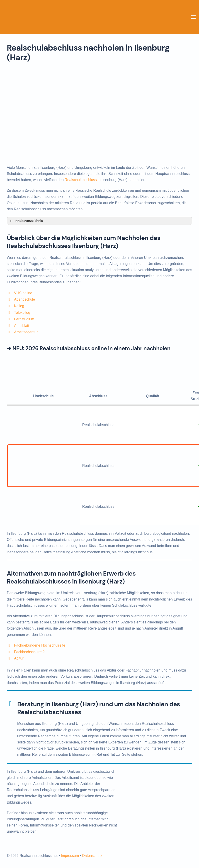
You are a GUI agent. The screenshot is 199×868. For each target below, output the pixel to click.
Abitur (19, 658)
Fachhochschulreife (30, 652)
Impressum (70, 856)
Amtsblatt (22, 326)
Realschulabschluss (81, 180)
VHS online (23, 293)
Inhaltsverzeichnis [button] (26, 221)
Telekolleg (22, 313)
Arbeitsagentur (26, 332)
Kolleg (19, 306)
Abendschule (25, 299)
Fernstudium (24, 319)
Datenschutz (92, 856)
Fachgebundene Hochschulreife (40, 645)
